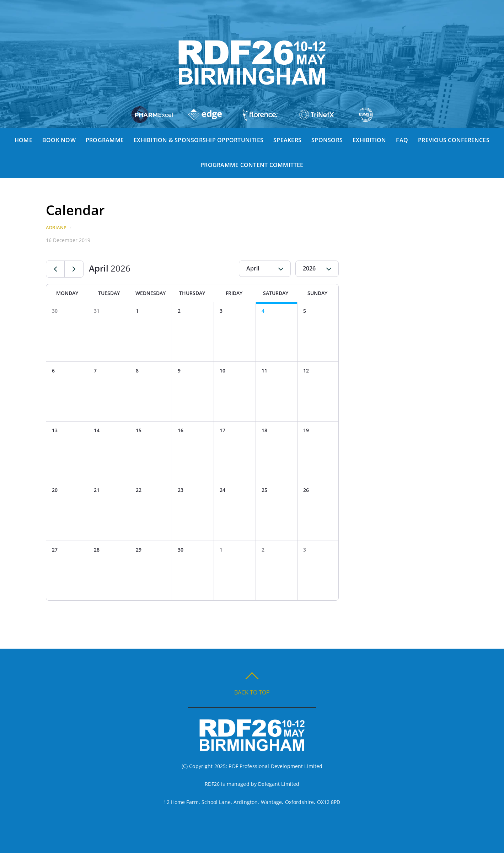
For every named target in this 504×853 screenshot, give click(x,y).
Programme (105, 140)
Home (23, 140)
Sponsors (327, 140)
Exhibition (369, 140)
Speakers (287, 140)
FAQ (402, 140)
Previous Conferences (454, 140)
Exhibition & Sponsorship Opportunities (199, 140)
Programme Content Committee (252, 165)
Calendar (75, 210)
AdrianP (56, 227)
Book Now (59, 140)
